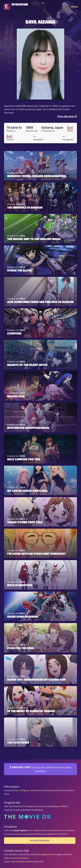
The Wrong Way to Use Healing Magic (34, 239)
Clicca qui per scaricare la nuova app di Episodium (40, 769)
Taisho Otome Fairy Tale (25, 522)
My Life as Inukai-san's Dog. (28, 491)
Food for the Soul (20, 648)
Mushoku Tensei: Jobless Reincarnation (36, 176)
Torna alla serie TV (67, 116)
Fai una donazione (40, 841)
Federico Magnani (21, 790)
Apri (70, 127)
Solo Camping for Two (24, 459)
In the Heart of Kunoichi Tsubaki (31, 711)
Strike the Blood (20, 270)
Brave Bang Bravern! (23, 617)
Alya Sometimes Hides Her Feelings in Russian (40, 302)
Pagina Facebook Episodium (17, 858)
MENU (74, 7)
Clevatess (14, 333)
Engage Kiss (16, 396)
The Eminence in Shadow (25, 207)
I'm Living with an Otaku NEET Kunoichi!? (36, 554)
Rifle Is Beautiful (20, 585)
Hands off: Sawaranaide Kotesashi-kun (36, 679)
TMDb (63, 806)
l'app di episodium (19, 861)
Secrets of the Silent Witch (27, 365)
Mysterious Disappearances (28, 428)
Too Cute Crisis (18, 742)
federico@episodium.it (46, 854)
